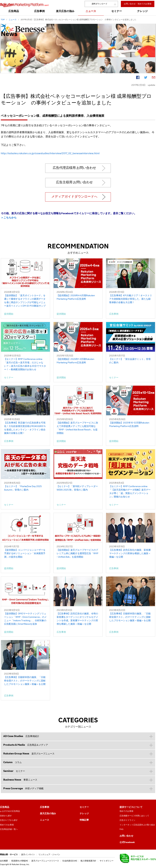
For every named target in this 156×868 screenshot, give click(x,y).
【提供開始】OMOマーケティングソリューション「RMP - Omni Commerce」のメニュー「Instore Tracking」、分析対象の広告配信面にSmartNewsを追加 (25, 619)
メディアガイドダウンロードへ (74, 197)
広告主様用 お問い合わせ (74, 183)
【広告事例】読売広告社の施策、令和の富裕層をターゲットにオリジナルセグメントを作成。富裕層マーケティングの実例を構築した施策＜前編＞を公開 (77, 619)
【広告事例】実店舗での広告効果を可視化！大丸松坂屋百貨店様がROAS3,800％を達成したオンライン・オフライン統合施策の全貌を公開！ (25, 428)
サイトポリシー (107, 861)
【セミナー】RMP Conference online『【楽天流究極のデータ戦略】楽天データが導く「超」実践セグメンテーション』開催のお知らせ (130, 492)
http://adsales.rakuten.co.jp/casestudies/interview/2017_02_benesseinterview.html (50, 154)
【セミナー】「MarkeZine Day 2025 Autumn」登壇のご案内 (23, 488)
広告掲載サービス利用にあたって (134, 816)
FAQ (121, 829)
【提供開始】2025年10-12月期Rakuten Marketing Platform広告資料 (129, 425)
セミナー (84, 807)
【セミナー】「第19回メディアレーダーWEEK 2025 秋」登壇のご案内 (77, 488)
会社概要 (4, 861)
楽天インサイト (28, 855)
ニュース (45, 820)
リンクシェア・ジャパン (49, 855)
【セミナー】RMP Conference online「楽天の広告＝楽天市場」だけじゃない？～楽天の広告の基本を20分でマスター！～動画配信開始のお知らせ (25, 365)
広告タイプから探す (9, 820)
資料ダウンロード (100, 4)
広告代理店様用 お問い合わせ (74, 168)
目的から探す (6, 816)
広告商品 (5, 807)
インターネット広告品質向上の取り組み (137, 825)
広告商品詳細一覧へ (9, 829)
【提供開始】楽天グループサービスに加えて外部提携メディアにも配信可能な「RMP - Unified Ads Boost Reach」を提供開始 (77, 428)
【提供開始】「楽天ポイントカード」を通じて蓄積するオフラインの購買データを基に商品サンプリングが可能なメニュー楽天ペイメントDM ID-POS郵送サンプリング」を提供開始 (25, 301)
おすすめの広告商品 (11, 811)
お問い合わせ (126, 836)
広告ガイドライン (127, 820)
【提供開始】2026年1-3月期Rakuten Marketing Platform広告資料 (75, 361)
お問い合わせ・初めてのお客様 (138, 4)
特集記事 (84, 820)
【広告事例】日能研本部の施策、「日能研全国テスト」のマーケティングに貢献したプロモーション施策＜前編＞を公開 (25, 681)
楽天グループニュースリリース (45, 861)
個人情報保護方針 (88, 861)
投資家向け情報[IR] (20, 861)
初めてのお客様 (7, 825)
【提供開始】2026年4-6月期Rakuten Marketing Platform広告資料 (76, 297)
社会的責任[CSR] (70, 861)
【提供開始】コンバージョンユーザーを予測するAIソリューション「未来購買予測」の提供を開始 (25, 554)
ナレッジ (84, 814)
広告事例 (45, 807)
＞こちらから (9, 218)
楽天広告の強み (48, 814)
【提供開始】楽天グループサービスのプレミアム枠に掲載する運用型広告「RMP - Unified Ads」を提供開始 (78, 554)
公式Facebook (127, 843)
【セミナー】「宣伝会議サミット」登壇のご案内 (130, 361)
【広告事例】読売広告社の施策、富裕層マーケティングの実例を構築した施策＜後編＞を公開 (130, 554)
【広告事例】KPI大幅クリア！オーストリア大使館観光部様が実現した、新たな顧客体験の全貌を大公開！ (131, 299)
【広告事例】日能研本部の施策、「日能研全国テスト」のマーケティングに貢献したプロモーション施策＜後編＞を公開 (130, 617)
